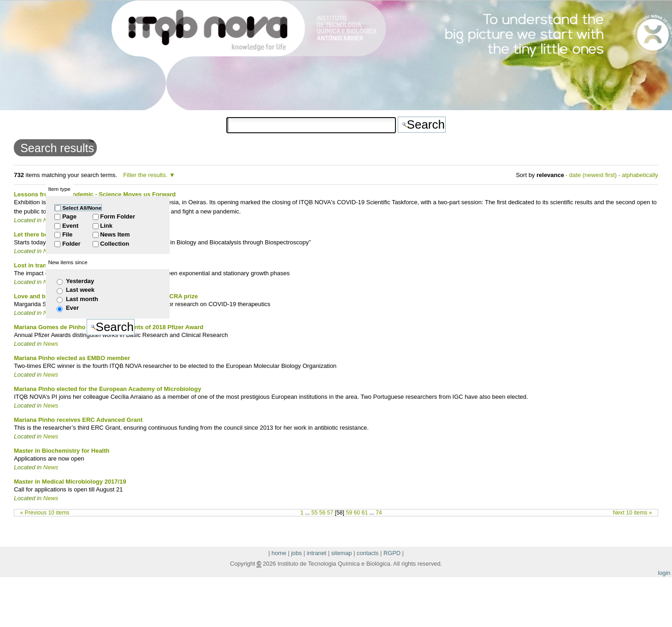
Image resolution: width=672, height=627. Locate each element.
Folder (71, 244)
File (67, 234)
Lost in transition (38, 265)
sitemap (342, 553)
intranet (316, 553)
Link (106, 226)
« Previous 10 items (44, 513)
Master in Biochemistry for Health (62, 451)
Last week (80, 290)
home (279, 553)
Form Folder (118, 216)
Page (69, 216)
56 (323, 513)
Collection (115, 244)
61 (365, 513)
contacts (368, 553)
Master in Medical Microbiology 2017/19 (70, 482)
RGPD (392, 553)
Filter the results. (146, 175)
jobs (297, 553)
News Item (115, 234)
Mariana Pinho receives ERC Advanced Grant (78, 420)
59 (349, 513)
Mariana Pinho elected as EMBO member (72, 358)
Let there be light (38, 234)
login (664, 573)
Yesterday (80, 281)
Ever (72, 308)
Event (70, 226)
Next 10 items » (633, 513)
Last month (82, 299)
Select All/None (82, 208)
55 (315, 513)
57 (330, 513)
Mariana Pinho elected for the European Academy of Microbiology (107, 389)
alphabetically (640, 175)
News (51, 344)
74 (379, 513)
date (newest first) (593, 175)
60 (357, 513)
